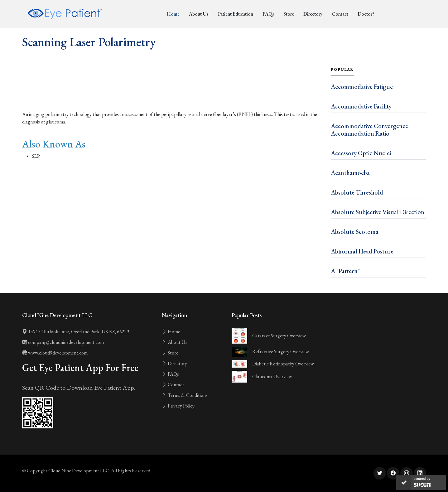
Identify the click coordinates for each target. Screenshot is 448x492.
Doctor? (366, 14)
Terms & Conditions (185, 395)
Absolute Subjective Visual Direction (378, 212)
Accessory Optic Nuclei (361, 153)
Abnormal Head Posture (362, 251)
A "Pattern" (345, 271)
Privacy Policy (178, 406)
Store (289, 14)
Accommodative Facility (361, 106)
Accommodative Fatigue (362, 87)
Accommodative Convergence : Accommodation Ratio (371, 130)
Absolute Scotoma (355, 232)
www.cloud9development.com (55, 353)
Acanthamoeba (350, 173)
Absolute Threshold (357, 192)
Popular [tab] (342, 70)
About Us (199, 14)
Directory (313, 14)
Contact (340, 14)
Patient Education (236, 14)
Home (173, 14)
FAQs (268, 14)
